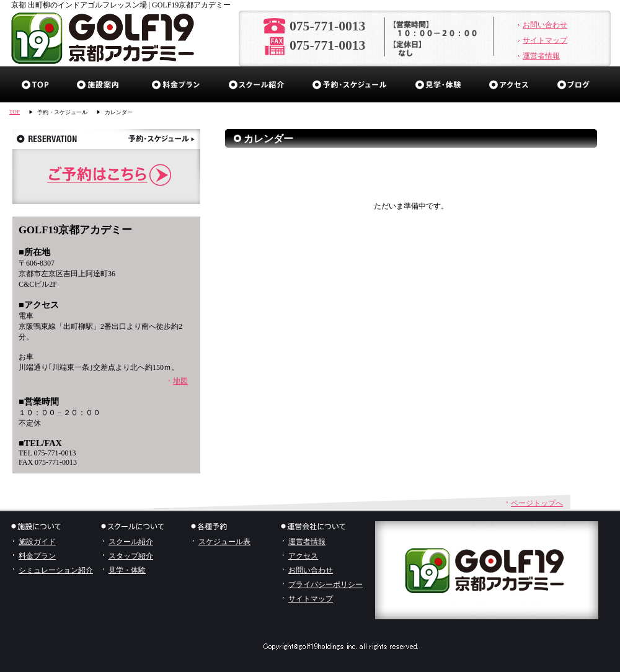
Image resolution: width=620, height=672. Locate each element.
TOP (15, 112)
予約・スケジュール (350, 84)
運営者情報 (541, 56)
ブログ (577, 84)
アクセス (509, 84)
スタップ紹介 (131, 556)
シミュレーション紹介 (56, 570)
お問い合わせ (545, 25)
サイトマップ (545, 40)
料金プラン (176, 84)
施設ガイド (101, 84)
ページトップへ (537, 503)
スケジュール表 (224, 542)
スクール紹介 (256, 84)
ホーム (36, 84)
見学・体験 (439, 84)
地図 (180, 381)
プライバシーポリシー (325, 585)
